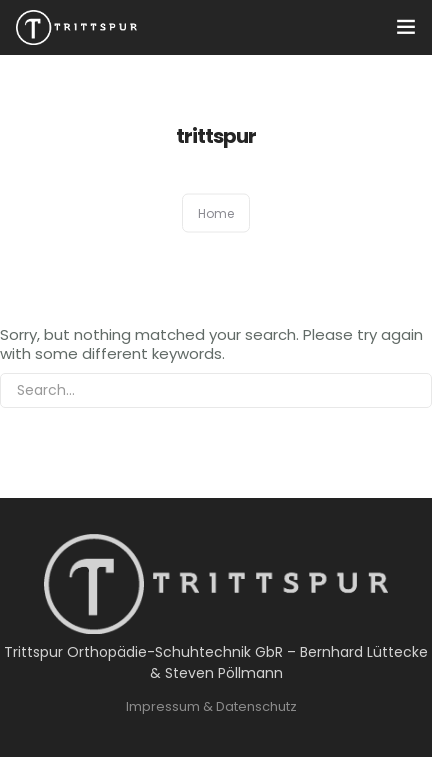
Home (216, 213)
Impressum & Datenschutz (211, 706)
